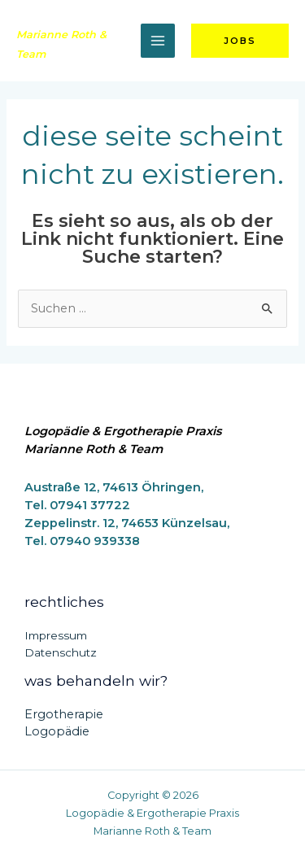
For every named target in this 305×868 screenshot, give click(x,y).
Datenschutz (61, 652)
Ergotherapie (64, 714)
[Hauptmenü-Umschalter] (158, 41)
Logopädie (57, 731)
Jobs (240, 41)
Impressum (56, 635)
